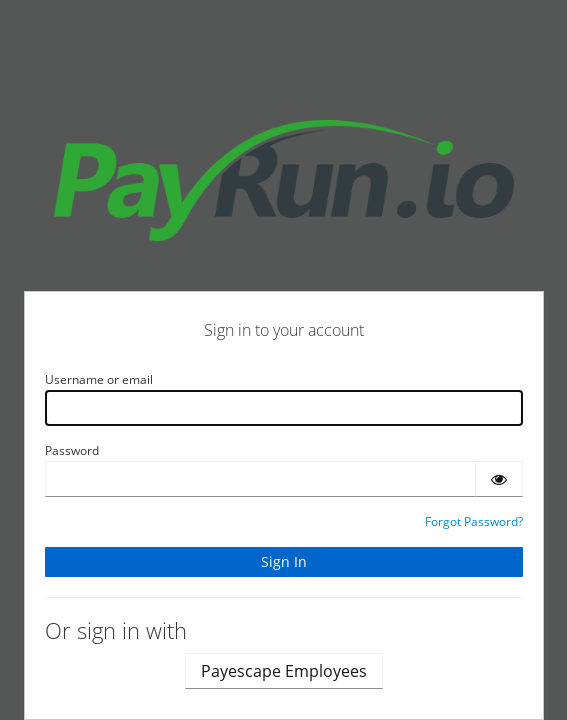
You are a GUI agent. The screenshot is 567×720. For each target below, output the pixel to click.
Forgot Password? (474, 521)
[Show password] (499, 479)
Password (72, 450)
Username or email (99, 379)
